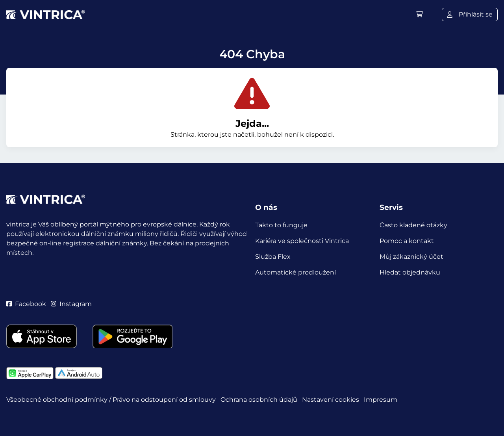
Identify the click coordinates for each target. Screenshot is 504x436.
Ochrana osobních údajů (259, 400)
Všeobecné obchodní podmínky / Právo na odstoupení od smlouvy (111, 400)
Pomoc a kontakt (407, 241)
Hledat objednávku (410, 272)
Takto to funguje (281, 225)
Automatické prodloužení (296, 272)
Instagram (71, 304)
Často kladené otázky (413, 225)
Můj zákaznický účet (411, 257)
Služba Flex (273, 257)
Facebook (26, 304)
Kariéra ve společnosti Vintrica (302, 241)
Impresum (381, 400)
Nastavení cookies (331, 400)
